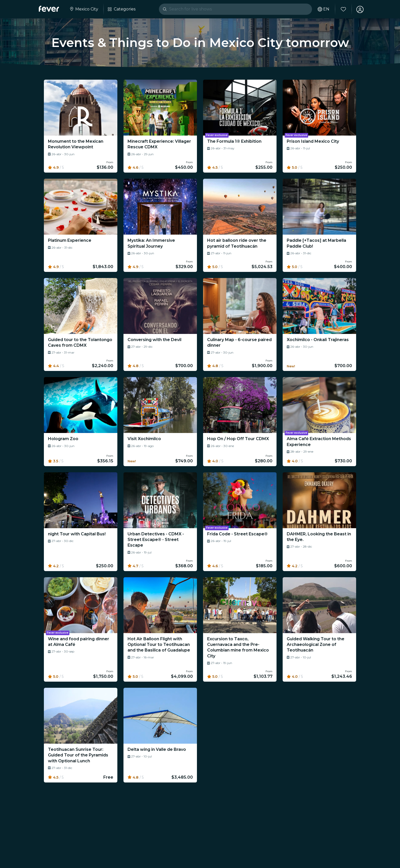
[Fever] (49, 9)
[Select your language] (323, 9)
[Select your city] (84, 9)
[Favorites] (343, 9)
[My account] (360, 9)
